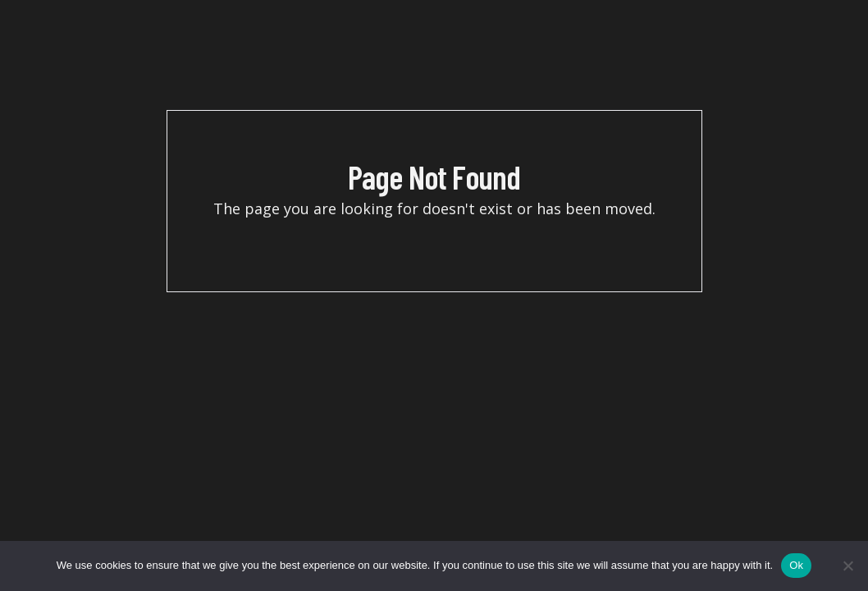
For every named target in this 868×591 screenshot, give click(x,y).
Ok (796, 565)
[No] (847, 566)
